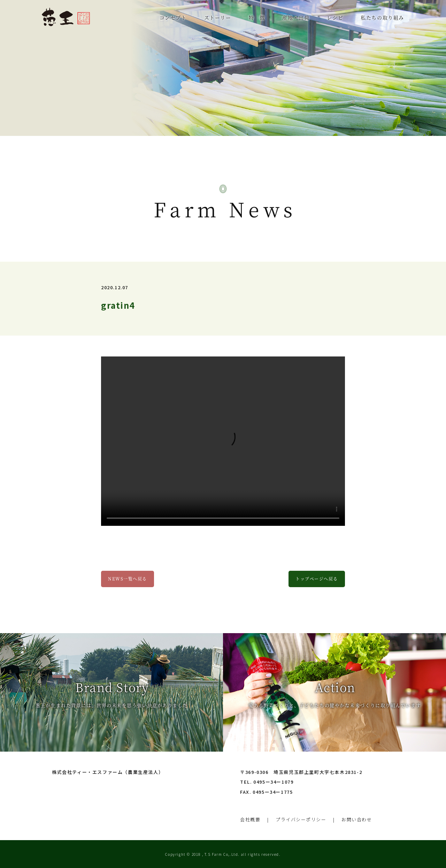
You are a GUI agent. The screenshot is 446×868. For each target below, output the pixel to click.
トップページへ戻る (317, 579)
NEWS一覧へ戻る (128, 579)
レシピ (335, 17)
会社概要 (250, 818)
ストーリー (218, 17)
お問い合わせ (357, 818)
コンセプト (173, 17)
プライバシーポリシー (301, 818)
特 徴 (257, 17)
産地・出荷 (296, 17)
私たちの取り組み (382, 17)
